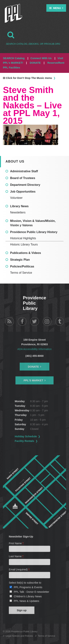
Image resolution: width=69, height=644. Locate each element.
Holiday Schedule (26, 436)
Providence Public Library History (34, 232)
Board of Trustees (23, 178)
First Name (16, 543)
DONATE (35, 63)
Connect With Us (41, 58)
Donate (33, 367)
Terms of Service (21, 273)
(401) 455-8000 (34, 356)
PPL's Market (33, 380)
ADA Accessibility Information (34, 349)
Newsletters (18, 212)
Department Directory (25, 185)
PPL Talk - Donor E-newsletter (31, 592)
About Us (15, 161)
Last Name (16, 556)
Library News (19, 206)
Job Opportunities (23, 192)
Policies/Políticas (22, 266)
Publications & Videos (26, 253)
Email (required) (19, 569)
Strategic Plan (20, 260)
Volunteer (16, 198)
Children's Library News (28, 596)
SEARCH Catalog (14, 58)
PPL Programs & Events (28, 587)
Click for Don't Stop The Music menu (27, 78)
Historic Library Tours (24, 244)
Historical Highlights (23, 238)
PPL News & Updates (26, 601)
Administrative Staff (24, 171)
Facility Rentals (24, 441)
